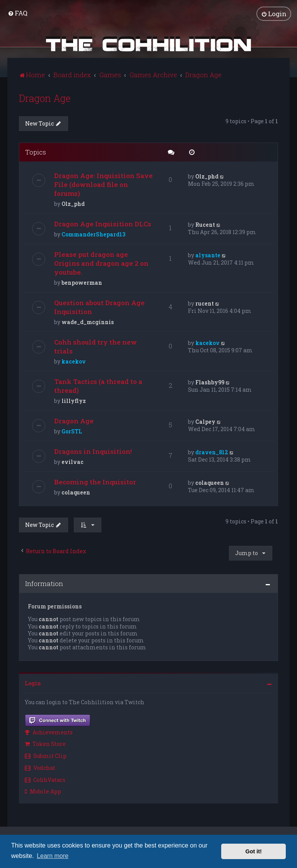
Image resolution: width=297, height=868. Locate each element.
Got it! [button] (254, 851)
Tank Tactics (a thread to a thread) (98, 385)
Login (33, 682)
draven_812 (212, 451)
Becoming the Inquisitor (95, 481)
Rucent (205, 224)
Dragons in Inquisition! (93, 451)
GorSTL (72, 431)
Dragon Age (45, 98)
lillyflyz (74, 400)
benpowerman (82, 282)
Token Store (45, 743)
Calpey (205, 421)
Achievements (49, 731)
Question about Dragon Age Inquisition (99, 306)
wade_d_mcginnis (88, 321)
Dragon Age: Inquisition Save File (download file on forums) (103, 184)
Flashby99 (210, 381)
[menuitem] (18, 13)
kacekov (74, 361)
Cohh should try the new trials (96, 346)
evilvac (73, 461)
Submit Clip (46, 755)
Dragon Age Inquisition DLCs (103, 223)
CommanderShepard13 (93, 234)
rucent (205, 303)
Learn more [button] (53, 856)
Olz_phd (73, 203)
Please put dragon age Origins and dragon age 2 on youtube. (101, 262)
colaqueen (76, 492)
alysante (208, 254)
